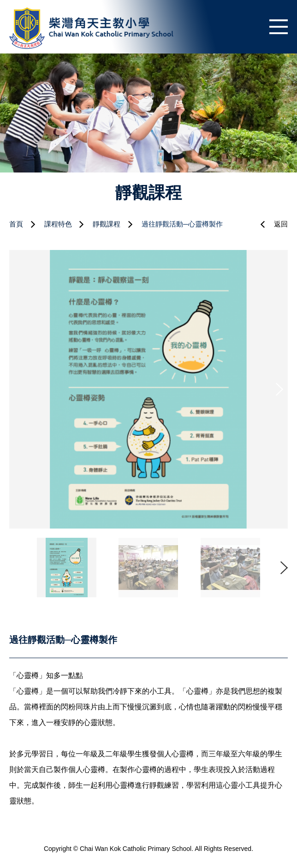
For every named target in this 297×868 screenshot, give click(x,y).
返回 (281, 224)
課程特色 (58, 224)
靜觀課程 (107, 224)
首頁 (16, 224)
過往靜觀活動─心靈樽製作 (182, 224)
